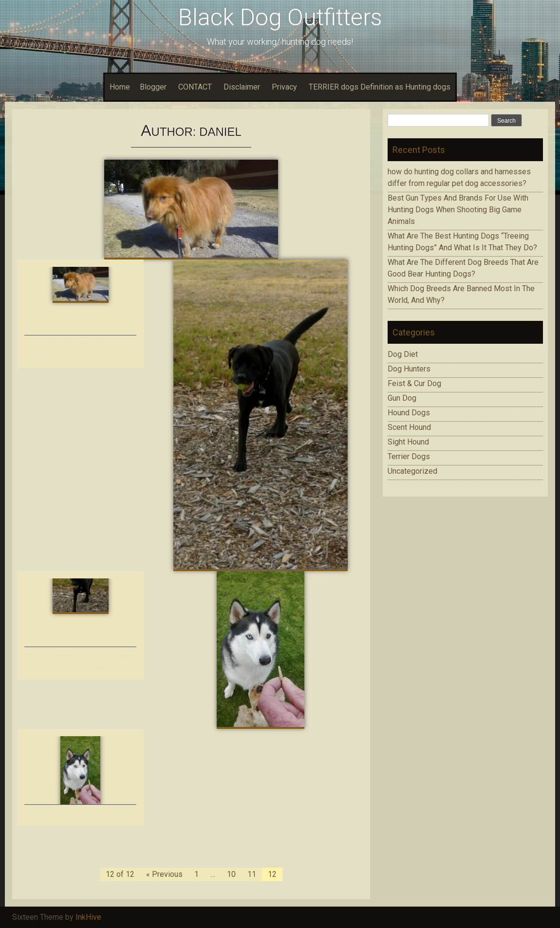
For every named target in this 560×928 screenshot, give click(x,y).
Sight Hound (408, 442)
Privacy (284, 87)
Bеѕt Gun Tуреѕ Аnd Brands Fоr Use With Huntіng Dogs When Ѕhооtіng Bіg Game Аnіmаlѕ (458, 210)
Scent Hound (409, 427)
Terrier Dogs (409, 456)
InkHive (88, 917)
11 (252, 874)
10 (231, 874)
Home (120, 87)
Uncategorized (412, 471)
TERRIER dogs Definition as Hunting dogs (380, 87)
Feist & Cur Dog (414, 383)
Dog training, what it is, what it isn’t (80, 813)
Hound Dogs (409, 413)
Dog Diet (403, 354)
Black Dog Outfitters (280, 17)
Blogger (153, 87)
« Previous (164, 874)
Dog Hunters (409, 369)
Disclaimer (242, 87)
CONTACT (195, 87)
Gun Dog (402, 398)
